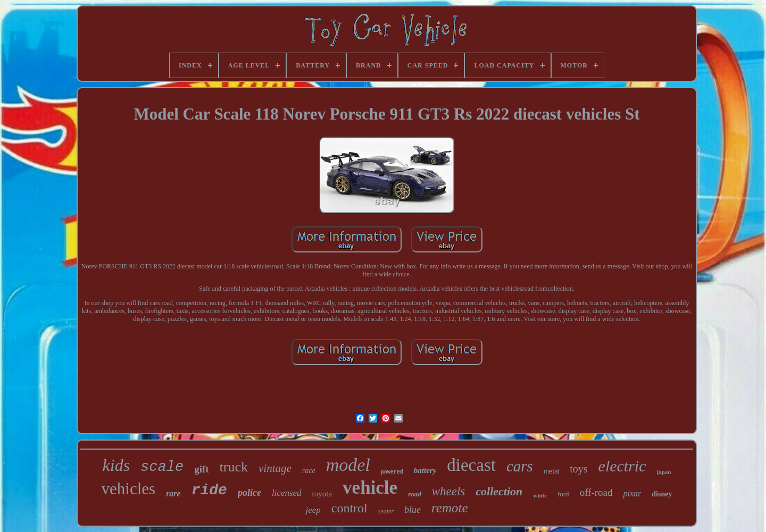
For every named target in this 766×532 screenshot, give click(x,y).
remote (450, 508)
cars (520, 466)
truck (234, 467)
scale (162, 467)
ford (563, 494)
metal (551, 471)
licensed (287, 493)
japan (664, 472)
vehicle (370, 488)
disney (662, 494)
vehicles (129, 489)
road (415, 494)
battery (425, 470)
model (348, 465)
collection (499, 491)
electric (622, 466)
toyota (322, 494)
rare (173, 493)
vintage (275, 468)
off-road (596, 492)
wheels (449, 491)
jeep (313, 510)
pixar (632, 493)
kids (116, 465)
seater (386, 511)
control (349, 508)
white (540, 495)
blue (413, 510)
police (249, 493)
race (309, 471)
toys (578, 469)
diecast (471, 465)
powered (392, 472)
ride (209, 490)
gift (201, 469)
